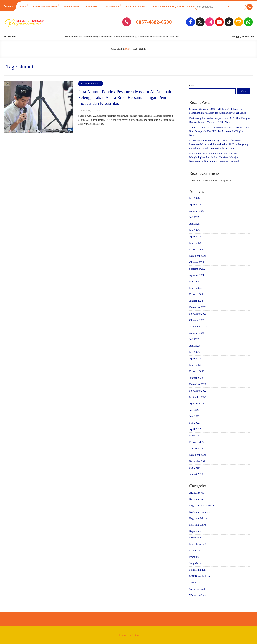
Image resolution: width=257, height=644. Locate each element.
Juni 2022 (194, 416)
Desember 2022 (198, 384)
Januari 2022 (196, 448)
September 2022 (198, 397)
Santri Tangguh (197, 570)
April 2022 (195, 429)
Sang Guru (195, 563)
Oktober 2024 (197, 262)
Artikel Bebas (197, 493)
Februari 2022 (197, 442)
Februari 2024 (197, 294)
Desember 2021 (198, 455)
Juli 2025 (194, 217)
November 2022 (198, 391)
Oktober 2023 (197, 320)
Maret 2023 (195, 365)
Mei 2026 (194, 198)
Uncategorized (197, 589)
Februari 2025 (197, 249)
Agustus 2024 (197, 275)
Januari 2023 (196, 378)
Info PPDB (92, 7)
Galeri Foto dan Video (45, 7)
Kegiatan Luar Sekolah (201, 505)
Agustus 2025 (197, 211)
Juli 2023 (194, 339)
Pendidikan (195, 550)
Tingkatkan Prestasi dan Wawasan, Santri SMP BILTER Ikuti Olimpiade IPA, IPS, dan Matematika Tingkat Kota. (219, 131)
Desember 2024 (198, 256)
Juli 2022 (194, 410)
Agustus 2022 (197, 403)
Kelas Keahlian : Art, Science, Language (175, 7)
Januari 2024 (196, 301)
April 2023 (195, 359)
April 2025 (195, 237)
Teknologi (195, 582)
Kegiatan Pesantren (90, 84)
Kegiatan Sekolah (199, 518)
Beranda (8, 6)
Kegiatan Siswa (198, 525)
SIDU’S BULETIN (136, 7)
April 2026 (195, 205)
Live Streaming (197, 544)
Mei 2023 (194, 352)
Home (127, 49)
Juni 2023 (194, 346)
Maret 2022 (195, 436)
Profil (23, 7)
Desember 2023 (198, 307)
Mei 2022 (194, 423)
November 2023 (198, 314)
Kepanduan (195, 531)
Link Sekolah (112, 7)
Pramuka (194, 557)
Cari (192, 85)
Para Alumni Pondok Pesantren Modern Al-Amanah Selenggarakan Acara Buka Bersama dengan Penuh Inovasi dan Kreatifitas (125, 98)
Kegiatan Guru (197, 499)
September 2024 (198, 269)
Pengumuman (71, 7)
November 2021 (198, 461)
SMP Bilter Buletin (199, 576)
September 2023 (198, 326)
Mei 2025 (194, 230)
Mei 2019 (194, 468)
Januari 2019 (196, 474)
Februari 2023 (197, 371)
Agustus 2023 (197, 333)
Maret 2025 (195, 243)
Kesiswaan (195, 538)
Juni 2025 (194, 224)
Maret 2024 (195, 288)
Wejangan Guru (198, 595)
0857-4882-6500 (154, 22)
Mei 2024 (194, 282)
